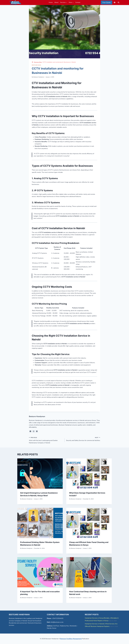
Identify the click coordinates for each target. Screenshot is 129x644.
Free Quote (107, 3)
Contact (78, 2)
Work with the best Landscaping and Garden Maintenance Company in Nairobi (46, 440)
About (56, 2)
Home (51, 2)
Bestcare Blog (36, 65)
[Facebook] (115, 3)
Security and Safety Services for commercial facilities (83, 439)
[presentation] (40, 474)
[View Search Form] (119, 3)
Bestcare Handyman (39, 77)
